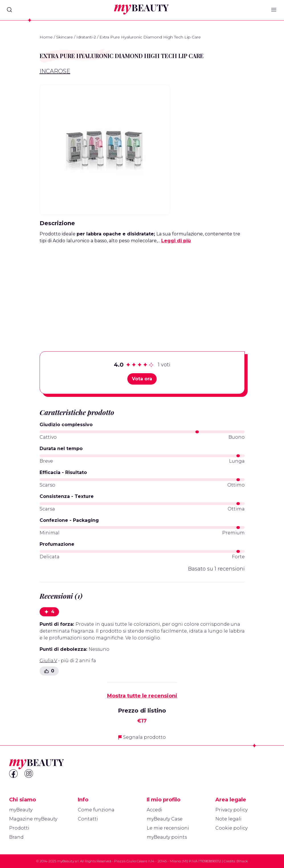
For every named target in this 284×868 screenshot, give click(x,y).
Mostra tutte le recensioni (142, 696)
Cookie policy (231, 828)
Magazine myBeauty (33, 819)
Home (46, 37)
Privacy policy (231, 810)
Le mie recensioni (168, 828)
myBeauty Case (165, 819)
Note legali (228, 819)
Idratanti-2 (86, 37)
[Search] (9, 10)
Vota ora (142, 379)
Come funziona (96, 810)
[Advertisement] (142, 289)
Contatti (88, 819)
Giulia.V (48, 661)
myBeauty (21, 810)
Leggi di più (176, 241)
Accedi (155, 810)
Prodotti (19, 828)
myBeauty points (167, 837)
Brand (16, 837)
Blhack (242, 861)
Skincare (65, 37)
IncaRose (55, 71)
